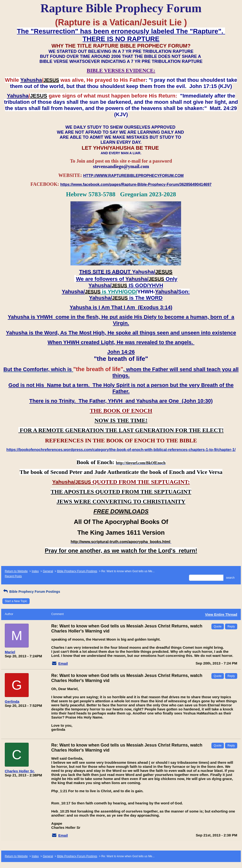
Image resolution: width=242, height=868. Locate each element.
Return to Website (16, 571)
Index (35, 571)
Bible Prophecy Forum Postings (77, 571)
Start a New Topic (16, 601)
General (48, 571)
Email (63, 663)
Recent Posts (13, 576)
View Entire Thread (221, 614)
